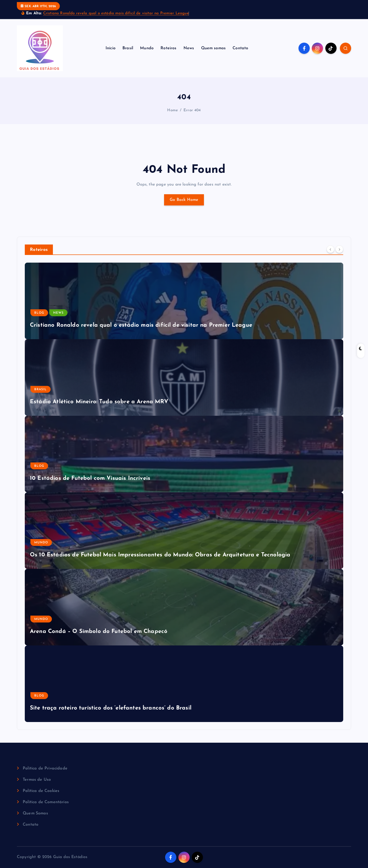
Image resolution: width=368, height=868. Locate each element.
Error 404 (192, 110)
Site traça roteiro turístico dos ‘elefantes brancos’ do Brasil (111, 708)
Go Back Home (184, 200)
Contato (240, 48)
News (189, 48)
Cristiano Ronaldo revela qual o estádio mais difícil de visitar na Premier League (116, 13)
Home (172, 110)
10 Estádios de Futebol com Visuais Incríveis (90, 478)
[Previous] (330, 249)
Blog (39, 313)
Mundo (147, 48)
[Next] (339, 249)
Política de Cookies (41, 791)
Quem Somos (35, 813)
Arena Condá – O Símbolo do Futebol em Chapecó (99, 632)
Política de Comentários (46, 802)
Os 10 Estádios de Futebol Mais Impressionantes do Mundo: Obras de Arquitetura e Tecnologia (160, 555)
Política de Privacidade (45, 768)
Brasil (128, 48)
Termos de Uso (37, 780)
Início (111, 48)
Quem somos (214, 48)
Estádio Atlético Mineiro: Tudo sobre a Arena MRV (99, 402)
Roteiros (168, 48)
